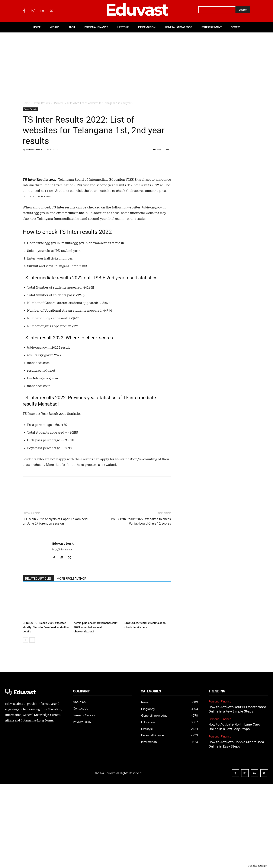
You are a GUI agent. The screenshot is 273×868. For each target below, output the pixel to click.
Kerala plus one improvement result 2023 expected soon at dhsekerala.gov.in (96, 711)
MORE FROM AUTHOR (71, 662)
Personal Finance (220, 785)
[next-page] (32, 724)
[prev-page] (25, 724)
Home (26, 103)
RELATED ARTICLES (38, 662)
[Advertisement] (136, 65)
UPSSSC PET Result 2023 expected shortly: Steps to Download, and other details (46, 711)
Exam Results (42, 103)
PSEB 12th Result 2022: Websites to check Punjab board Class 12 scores (141, 605)
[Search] (243, 10)
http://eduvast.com (63, 633)
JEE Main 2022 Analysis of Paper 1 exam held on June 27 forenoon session (55, 605)
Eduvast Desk (34, 149)
